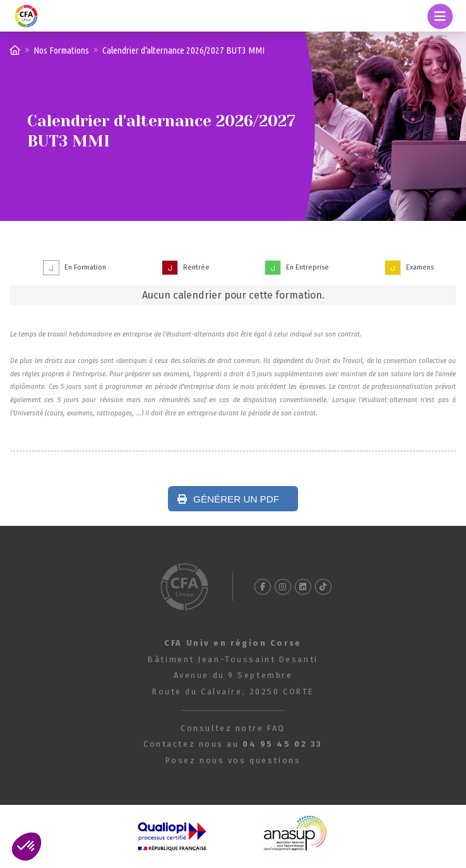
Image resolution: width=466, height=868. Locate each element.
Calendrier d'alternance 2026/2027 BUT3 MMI (183, 50)
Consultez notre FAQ (233, 728)
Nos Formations (61, 50)
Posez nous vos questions (233, 760)
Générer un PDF (228, 499)
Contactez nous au (233, 744)
